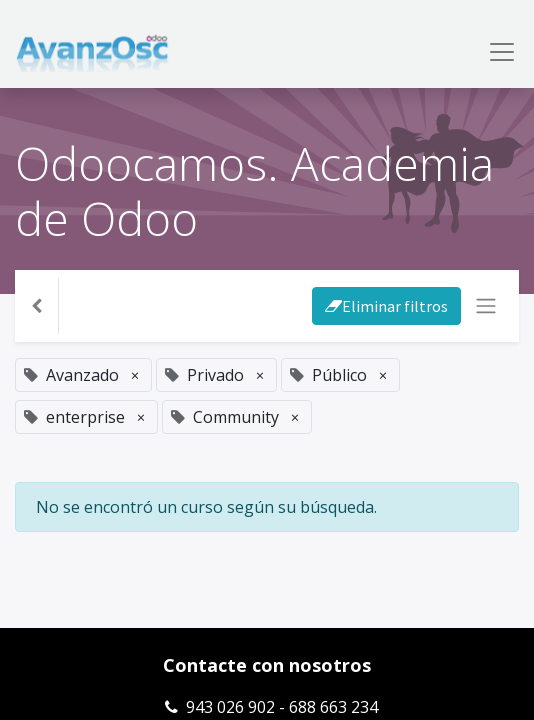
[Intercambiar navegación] (486, 306)
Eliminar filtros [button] (386, 306)
